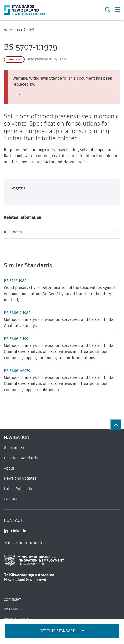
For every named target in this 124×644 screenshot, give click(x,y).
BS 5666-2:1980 (17, 313)
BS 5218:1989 (15, 281)
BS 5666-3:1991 (17, 339)
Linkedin (15, 531)
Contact (11, 499)
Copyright (12, 600)
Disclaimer (13, 609)
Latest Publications (21, 489)
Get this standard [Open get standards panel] (58, 631)
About (9, 468)
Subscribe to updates (25, 543)
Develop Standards (21, 458)
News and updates (20, 478)
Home (8, 30)
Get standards (16, 448)
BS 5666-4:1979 (17, 371)
